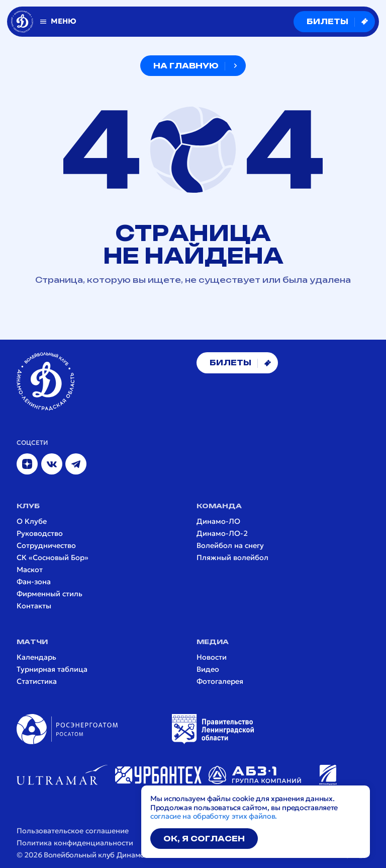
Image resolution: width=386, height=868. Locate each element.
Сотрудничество (46, 546)
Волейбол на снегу (230, 546)
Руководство (40, 534)
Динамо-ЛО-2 (222, 534)
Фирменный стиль (50, 594)
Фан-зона (34, 582)
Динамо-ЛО (218, 522)
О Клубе (32, 522)
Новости (212, 657)
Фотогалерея (220, 682)
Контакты (34, 606)
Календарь (36, 657)
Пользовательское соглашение (73, 831)
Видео (208, 669)
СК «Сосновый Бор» (53, 558)
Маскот (30, 570)
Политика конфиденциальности (75, 843)
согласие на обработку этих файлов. (214, 816)
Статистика (37, 682)
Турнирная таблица (52, 669)
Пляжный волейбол (232, 558)
